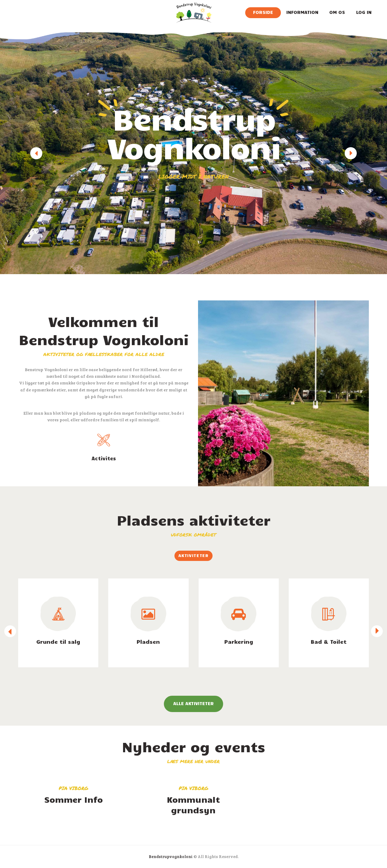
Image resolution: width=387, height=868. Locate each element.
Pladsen (148, 642)
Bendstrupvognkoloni (171, 857)
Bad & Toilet (329, 642)
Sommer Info (73, 799)
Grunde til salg (58, 642)
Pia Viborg (73, 788)
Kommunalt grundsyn (193, 805)
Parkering (239, 642)
